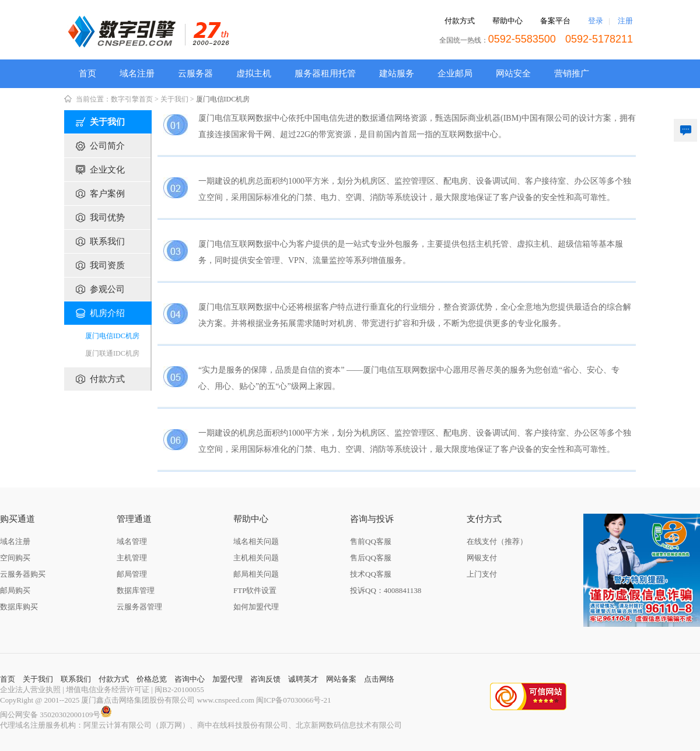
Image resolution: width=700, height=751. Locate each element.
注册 (625, 21)
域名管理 (132, 541)
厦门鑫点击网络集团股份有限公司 (138, 700)
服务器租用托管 (325, 73)
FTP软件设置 (255, 590)
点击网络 (379, 679)
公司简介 (107, 146)
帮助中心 (508, 21)
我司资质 (107, 265)
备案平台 (555, 21)
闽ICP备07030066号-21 (294, 700)
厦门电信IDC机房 (223, 99)
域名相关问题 (256, 541)
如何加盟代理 (256, 607)
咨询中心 (190, 679)
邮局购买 (15, 590)
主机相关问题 (256, 558)
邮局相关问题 (256, 574)
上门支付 (482, 574)
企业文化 (107, 170)
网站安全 (513, 73)
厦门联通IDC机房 (112, 353)
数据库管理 (136, 590)
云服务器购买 (23, 574)
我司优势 (107, 217)
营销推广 (572, 73)
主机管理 (132, 558)
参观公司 (107, 289)
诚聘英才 (303, 679)
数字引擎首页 (132, 99)
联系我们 (107, 241)
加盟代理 (228, 679)
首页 (87, 73)
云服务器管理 (139, 607)
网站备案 (341, 679)
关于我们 (174, 99)
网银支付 (482, 558)
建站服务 (397, 73)
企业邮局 (455, 73)
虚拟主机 (254, 73)
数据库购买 (19, 607)
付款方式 (460, 21)
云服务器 (195, 73)
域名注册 (137, 73)
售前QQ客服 (371, 541)
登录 (596, 21)
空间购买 (15, 558)
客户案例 (107, 194)
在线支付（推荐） (497, 541)
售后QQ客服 (371, 558)
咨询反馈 (265, 679)
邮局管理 (132, 574)
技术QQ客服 (371, 574)
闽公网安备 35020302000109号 (56, 715)
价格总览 (152, 679)
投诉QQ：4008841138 (386, 590)
